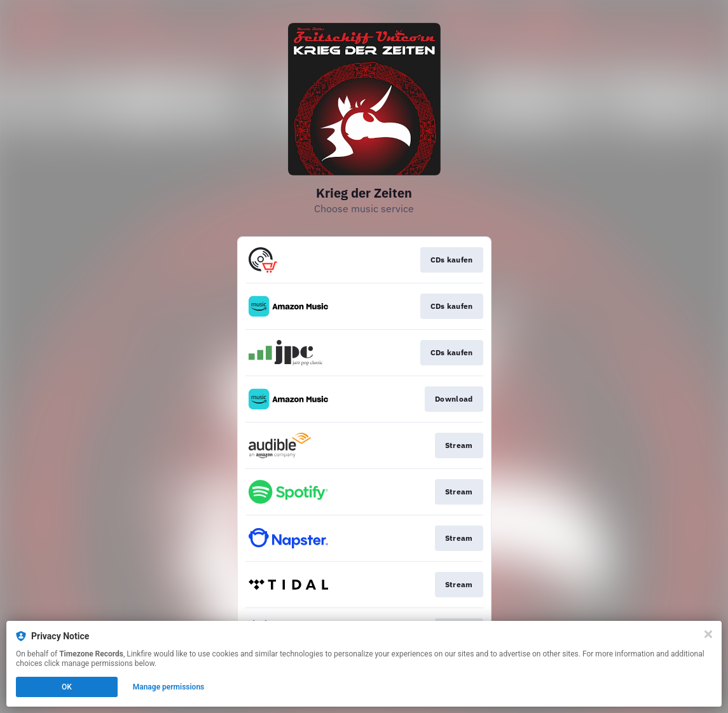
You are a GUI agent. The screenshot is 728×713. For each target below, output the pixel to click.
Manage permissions (169, 687)
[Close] (708, 634)
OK (67, 687)
